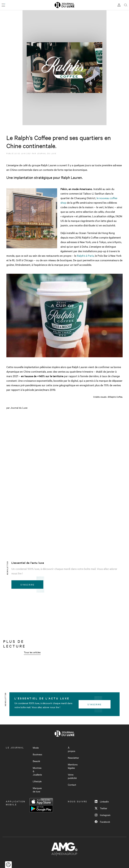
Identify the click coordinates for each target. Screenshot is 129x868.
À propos (72, 749)
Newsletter (73, 758)
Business (37, 754)
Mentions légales (73, 766)
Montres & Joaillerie (37, 771)
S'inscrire (27, 585)
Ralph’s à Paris (85, 256)
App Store (41, 802)
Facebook (102, 822)
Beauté (36, 761)
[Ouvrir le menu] (3, 5)
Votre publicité (72, 776)
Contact (72, 785)
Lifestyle (37, 781)
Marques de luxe (37, 790)
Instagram (103, 815)
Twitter (101, 808)
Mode (36, 748)
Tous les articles (32, 652)
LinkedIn (102, 801)
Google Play (41, 809)
